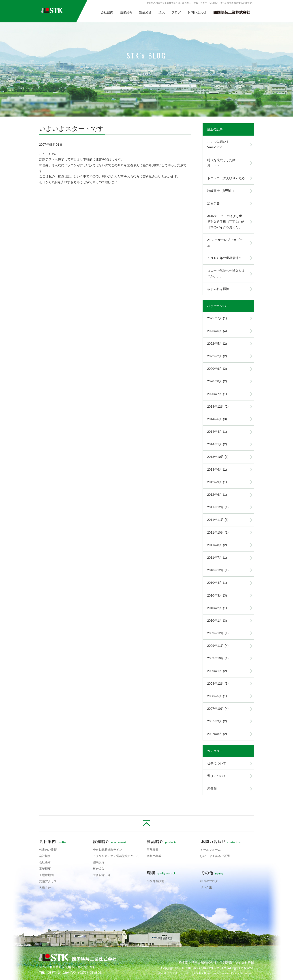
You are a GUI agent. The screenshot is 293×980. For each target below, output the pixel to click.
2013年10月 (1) (218, 457)
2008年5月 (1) (217, 696)
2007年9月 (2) (217, 721)
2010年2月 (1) (217, 608)
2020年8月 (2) (217, 381)
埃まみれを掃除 (218, 289)
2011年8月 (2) (217, 545)
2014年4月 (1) (217, 432)
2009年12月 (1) (218, 633)
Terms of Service (239, 973)
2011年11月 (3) (218, 520)
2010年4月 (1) (217, 583)
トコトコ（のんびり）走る (226, 178)
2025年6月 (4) (217, 331)
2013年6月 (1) (217, 469)
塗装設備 (99, 862)
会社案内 (107, 12)
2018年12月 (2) (218, 407)
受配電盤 (152, 850)
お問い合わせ (197, 12)
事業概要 (45, 869)
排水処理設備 (155, 881)
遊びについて (217, 776)
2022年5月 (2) (217, 344)
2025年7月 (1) (217, 318)
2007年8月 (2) (217, 734)
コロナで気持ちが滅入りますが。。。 (226, 274)
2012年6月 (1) (217, 495)
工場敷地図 (46, 875)
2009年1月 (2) (217, 671)
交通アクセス (48, 881)
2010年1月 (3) (217, 621)
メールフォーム (211, 850)
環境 (162, 12)
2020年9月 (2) (217, 369)
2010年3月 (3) (217, 595)
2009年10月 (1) (218, 658)
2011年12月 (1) (218, 507)
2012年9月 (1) (217, 482)
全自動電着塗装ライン (107, 850)
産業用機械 (154, 856)
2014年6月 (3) (217, 419)
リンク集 (206, 887)
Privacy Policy (219, 973)
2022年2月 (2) (217, 356)
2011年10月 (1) (218, 532)
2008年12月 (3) (218, 684)
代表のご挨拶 (48, 850)
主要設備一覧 (102, 875)
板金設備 (99, 869)
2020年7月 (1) (217, 394)
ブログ (176, 12)
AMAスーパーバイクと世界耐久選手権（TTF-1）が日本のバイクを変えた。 (226, 222)
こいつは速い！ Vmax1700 (220, 144)
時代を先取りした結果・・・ (221, 163)
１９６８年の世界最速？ (225, 258)
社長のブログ (209, 881)
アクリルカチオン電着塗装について (116, 856)
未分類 (212, 788)
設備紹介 (126, 12)
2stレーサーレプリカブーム (225, 243)
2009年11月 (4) (218, 646)
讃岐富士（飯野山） (221, 191)
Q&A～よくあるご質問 (215, 856)
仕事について (217, 763)
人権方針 (45, 888)
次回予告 (214, 203)
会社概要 (45, 856)
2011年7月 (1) (217, 558)
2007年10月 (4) (218, 709)
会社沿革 (45, 862)
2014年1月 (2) (217, 444)
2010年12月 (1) (218, 570)
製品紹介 (145, 12)
